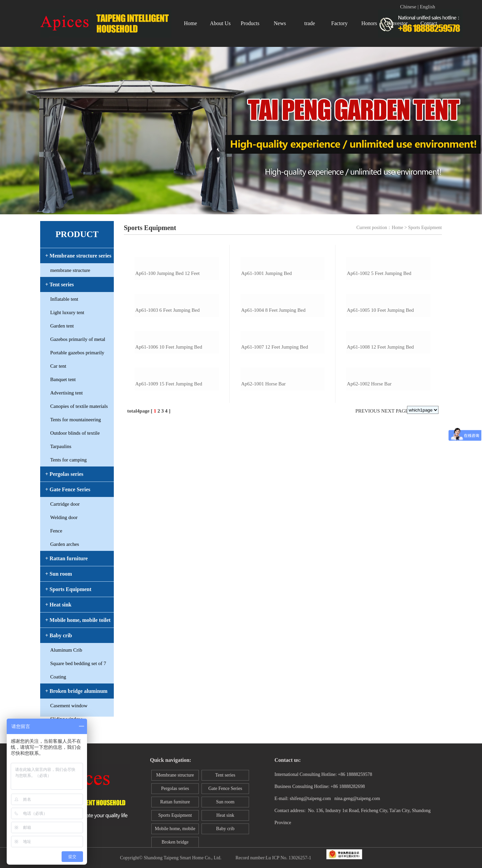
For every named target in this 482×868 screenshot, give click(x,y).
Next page (395, 639)
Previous (368, 639)
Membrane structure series (175, 777)
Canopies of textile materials (79, 406)
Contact (429, 23)
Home (190, 23)
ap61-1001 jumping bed (266, 330)
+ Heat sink (58, 605)
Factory (340, 23)
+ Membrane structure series (78, 256)
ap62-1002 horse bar (369, 611)
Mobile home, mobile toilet (175, 830)
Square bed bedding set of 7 (78, 663)
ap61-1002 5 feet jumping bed (379, 330)
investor (399, 23)
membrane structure (70, 270)
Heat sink (225, 815)
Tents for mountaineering (75, 420)
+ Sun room (59, 574)
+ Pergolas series (64, 474)
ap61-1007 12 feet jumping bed (274, 518)
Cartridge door (65, 504)
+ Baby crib (59, 635)
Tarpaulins (61, 446)
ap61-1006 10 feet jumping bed (169, 518)
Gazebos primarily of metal (78, 339)
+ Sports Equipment (68, 589)
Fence (56, 531)
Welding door (64, 517)
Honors (369, 23)
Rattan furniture (175, 802)
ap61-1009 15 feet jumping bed (169, 611)
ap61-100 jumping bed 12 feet (168, 330)
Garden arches (65, 544)
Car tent (58, 366)
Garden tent (62, 326)
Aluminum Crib (66, 650)
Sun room (225, 802)
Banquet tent (63, 379)
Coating (58, 677)
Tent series (225, 775)
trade (310, 23)
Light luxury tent (67, 312)
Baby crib (225, 829)
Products (250, 23)
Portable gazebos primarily (77, 353)
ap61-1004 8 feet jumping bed (273, 424)
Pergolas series (175, 788)
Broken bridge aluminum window (175, 844)
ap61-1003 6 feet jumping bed (168, 424)
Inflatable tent (64, 299)
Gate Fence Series (225, 788)
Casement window (69, 706)
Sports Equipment (175, 815)
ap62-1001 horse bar (263, 611)
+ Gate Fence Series (68, 489)
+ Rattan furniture (66, 558)
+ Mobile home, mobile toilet (78, 620)
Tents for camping (68, 460)
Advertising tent (66, 393)
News (280, 23)
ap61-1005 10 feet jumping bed (380, 424)
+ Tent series (60, 284)
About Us (220, 23)
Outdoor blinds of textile (75, 433)
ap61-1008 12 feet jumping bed (380, 518)
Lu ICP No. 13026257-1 (289, 858)
